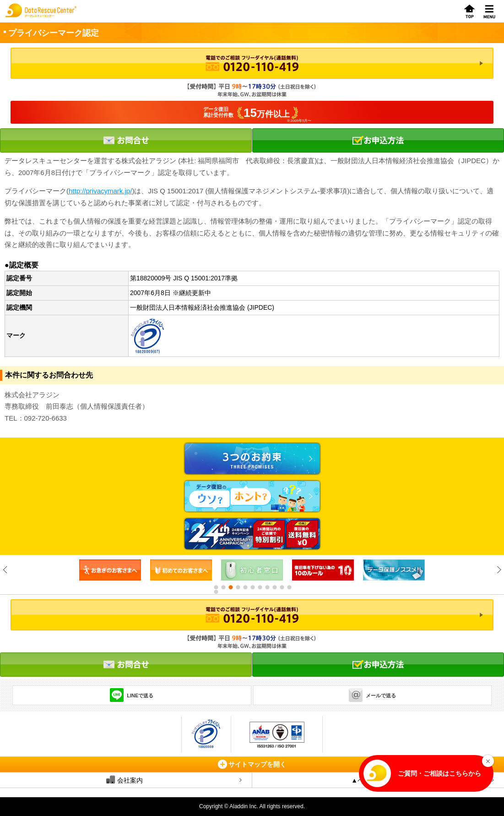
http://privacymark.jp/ (100, 191)
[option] (110, 570)
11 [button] (289, 587)
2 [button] (223, 587)
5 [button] (245, 587)
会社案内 (125, 780)
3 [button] (230, 587)
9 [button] (274, 587)
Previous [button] (5, 570)
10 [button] (282, 587)
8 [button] (267, 587)
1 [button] (216, 587)
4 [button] (238, 587)
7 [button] (260, 587)
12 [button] (216, 592)
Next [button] (499, 570)
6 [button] (252, 587)
